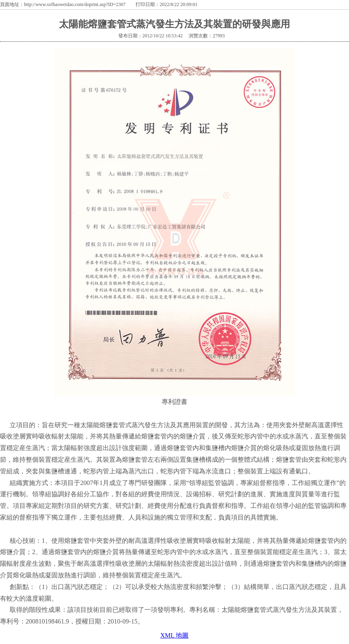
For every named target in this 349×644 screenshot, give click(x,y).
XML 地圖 (175, 635)
